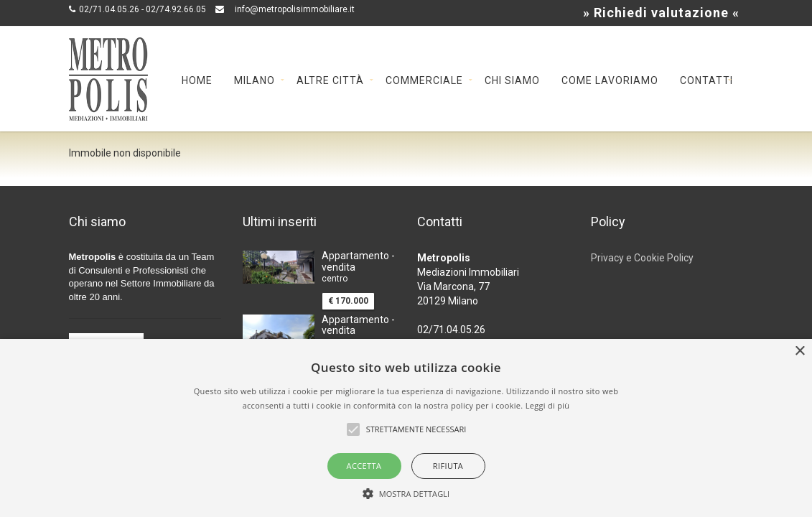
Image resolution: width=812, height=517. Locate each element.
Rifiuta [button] (448, 466)
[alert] (406, 428)
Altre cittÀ (330, 79)
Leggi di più (548, 405)
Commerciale (424, 79)
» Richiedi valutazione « (661, 13)
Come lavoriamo (610, 79)
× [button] (799, 351)
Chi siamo (512, 79)
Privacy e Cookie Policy (642, 258)
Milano (255, 79)
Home (197, 79)
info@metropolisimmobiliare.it (295, 9)
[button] (406, 493)
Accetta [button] (364, 466)
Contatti (706, 79)
